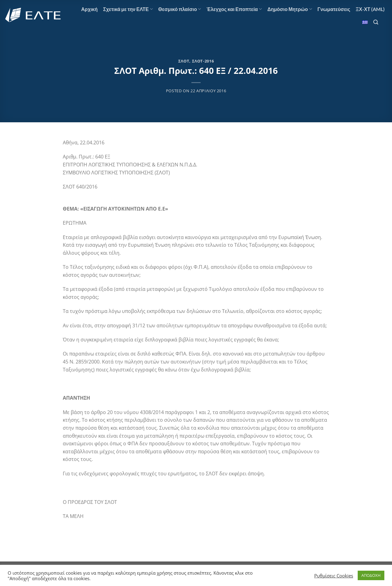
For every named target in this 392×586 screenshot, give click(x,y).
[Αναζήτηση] (376, 22)
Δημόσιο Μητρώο (290, 9)
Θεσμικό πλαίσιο (180, 9)
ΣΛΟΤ (184, 61)
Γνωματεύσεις (334, 9)
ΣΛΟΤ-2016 (203, 61)
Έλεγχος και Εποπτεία (234, 9)
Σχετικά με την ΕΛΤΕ (128, 9)
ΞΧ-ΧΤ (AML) (370, 9)
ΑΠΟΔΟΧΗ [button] (371, 575)
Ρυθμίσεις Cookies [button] (334, 576)
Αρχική (89, 9)
